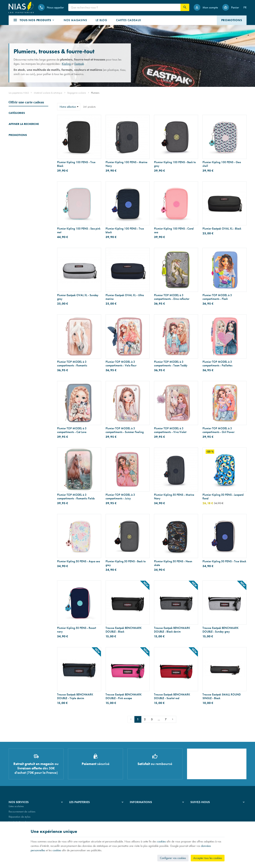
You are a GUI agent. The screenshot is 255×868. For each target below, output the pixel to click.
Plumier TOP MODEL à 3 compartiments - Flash (217, 297)
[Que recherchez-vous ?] (124, 7)
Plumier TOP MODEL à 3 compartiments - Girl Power (218, 430)
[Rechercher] (185, 7)
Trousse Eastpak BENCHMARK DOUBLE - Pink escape (124, 696)
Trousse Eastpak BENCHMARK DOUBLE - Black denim (172, 630)
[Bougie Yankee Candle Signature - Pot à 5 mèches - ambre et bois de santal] (14, 278)
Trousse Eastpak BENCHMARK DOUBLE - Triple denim (75, 696)
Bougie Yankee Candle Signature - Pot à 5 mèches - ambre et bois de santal (35, 276)
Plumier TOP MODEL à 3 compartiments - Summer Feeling (125, 430)
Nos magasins (77, 814)
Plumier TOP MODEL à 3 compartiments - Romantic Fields (76, 497)
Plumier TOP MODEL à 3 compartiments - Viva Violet (170, 430)
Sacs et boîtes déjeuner (21, 151)
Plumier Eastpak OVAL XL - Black (222, 229)
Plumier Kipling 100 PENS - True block (125, 230)
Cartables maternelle (20, 135)
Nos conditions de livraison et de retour (151, 814)
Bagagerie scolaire (77, 93)
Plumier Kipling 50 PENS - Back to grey (126, 563)
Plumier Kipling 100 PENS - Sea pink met (79, 230)
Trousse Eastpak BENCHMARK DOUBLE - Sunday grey (220, 630)
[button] (34, 20)
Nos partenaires (78, 819)
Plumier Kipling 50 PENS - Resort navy (77, 630)
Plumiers (14, 140)
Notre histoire (76, 809)
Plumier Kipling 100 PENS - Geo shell (222, 164)
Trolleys (12, 125)
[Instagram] (203, 811)
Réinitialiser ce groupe (46, 186)
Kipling (67, 64)
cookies (161, 841)
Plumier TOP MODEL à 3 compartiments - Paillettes (217, 364)
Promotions (18, 267)
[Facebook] (194, 811)
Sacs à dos (15, 130)
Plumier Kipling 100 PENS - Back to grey (175, 164)
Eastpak (79, 64)
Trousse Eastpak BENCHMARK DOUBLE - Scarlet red (172, 696)
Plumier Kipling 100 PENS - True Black (76, 164)
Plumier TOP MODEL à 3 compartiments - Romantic (72, 364)
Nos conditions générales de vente (148, 809)
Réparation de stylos (19, 819)
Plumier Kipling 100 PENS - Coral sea (174, 230)
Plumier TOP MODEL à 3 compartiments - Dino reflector (172, 297)
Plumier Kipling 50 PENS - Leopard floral (223, 497)
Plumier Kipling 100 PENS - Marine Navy (126, 164)
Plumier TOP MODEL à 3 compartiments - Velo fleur (121, 364)
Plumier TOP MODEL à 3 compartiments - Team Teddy (171, 364)
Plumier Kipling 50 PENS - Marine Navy (174, 497)
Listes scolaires (16, 809)
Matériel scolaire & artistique (48, 93)
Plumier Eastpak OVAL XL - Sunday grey (78, 297)
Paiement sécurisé (139, 819)
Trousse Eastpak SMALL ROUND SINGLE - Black (222, 696)
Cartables (14, 120)
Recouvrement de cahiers (22, 814)
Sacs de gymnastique (20, 146)
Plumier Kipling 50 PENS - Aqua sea (78, 561)
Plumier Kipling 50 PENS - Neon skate (173, 563)
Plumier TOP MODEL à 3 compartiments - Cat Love (72, 430)
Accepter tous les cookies (208, 858)
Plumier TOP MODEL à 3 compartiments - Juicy (120, 497)
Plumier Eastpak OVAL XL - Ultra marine (125, 297)
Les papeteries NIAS (19, 93)
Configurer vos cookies (173, 858)
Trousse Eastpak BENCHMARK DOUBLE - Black (124, 630)
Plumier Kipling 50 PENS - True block (224, 561)
